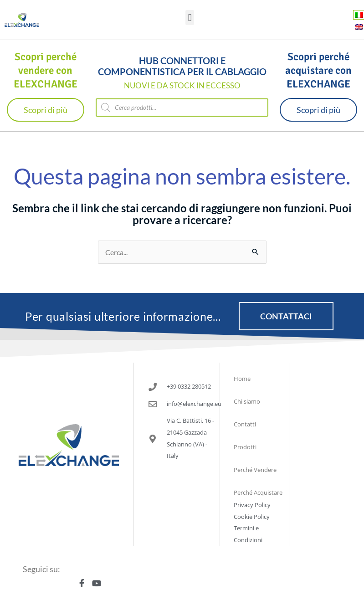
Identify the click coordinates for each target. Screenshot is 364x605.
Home (242, 379)
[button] (190, 18)
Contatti (245, 424)
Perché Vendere (255, 470)
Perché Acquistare (258, 492)
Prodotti (245, 447)
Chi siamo (247, 401)
